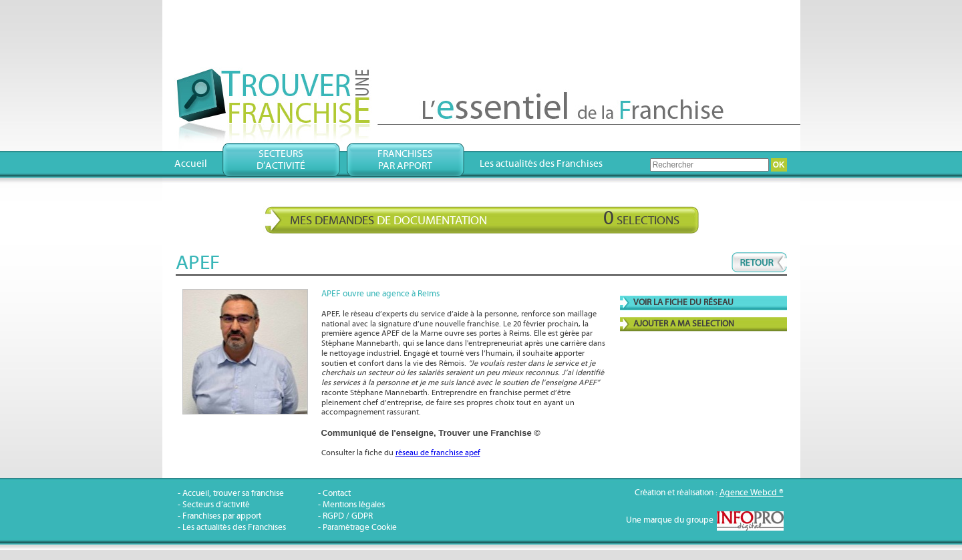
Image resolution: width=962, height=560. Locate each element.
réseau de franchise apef (438, 453)
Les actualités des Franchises (541, 164)
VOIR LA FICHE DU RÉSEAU (683, 303)
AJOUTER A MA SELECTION (684, 324)
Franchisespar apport (405, 160)
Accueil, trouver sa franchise (233, 494)
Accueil (191, 164)
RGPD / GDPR (348, 516)
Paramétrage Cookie (360, 528)
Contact (337, 494)
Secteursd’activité (281, 160)
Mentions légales (354, 505)
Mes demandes (485, 218)
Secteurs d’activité (216, 505)
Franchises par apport (222, 516)
